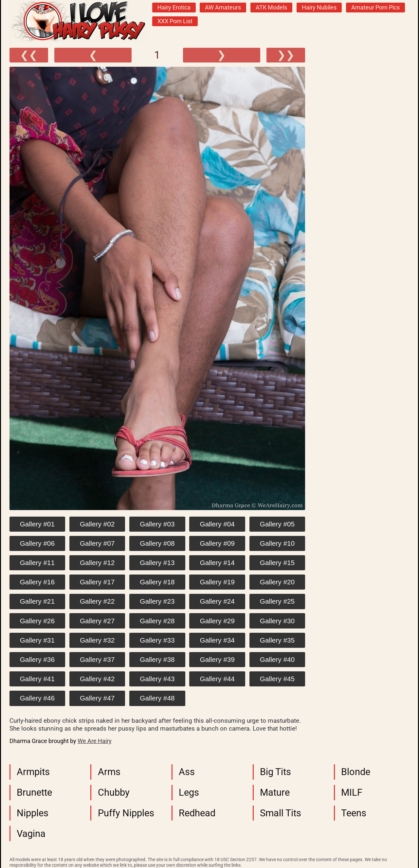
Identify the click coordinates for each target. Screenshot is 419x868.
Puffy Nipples (126, 813)
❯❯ (286, 55)
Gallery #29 (217, 621)
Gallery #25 (277, 601)
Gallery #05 (277, 524)
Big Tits (275, 772)
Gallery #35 (277, 640)
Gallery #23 (157, 601)
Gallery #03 (157, 524)
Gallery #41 (37, 679)
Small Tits (281, 813)
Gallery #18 (157, 582)
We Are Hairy (95, 741)
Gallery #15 (277, 563)
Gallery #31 (37, 640)
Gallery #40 (277, 659)
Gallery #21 (37, 601)
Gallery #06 (37, 543)
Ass (187, 772)
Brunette (34, 792)
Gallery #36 (37, 659)
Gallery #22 (97, 601)
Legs (189, 792)
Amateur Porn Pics (375, 8)
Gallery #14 (217, 563)
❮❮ (29, 55)
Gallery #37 (97, 659)
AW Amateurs (223, 8)
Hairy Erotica (174, 8)
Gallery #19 (217, 582)
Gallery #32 (97, 640)
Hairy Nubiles (319, 8)
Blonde (356, 772)
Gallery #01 (37, 524)
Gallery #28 (157, 621)
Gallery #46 (37, 698)
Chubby (114, 792)
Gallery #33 (157, 640)
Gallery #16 (37, 582)
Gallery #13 (157, 563)
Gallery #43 (157, 679)
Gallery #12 (97, 563)
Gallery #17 (97, 582)
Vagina (31, 834)
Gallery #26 (37, 621)
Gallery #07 (97, 543)
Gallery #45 (277, 679)
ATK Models (271, 8)
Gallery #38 (157, 659)
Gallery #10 (277, 543)
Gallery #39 (217, 659)
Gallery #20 (277, 582)
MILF (352, 792)
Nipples (33, 813)
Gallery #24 (217, 601)
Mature (275, 792)
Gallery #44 (217, 679)
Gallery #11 (37, 563)
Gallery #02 (97, 524)
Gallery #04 (217, 524)
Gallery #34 (217, 640)
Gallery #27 (97, 621)
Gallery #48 (157, 698)
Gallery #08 (157, 543)
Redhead (197, 813)
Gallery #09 (217, 543)
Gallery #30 (277, 621)
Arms (109, 772)
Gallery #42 (97, 679)
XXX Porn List (175, 21)
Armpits (33, 772)
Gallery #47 (97, 698)
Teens (354, 813)
